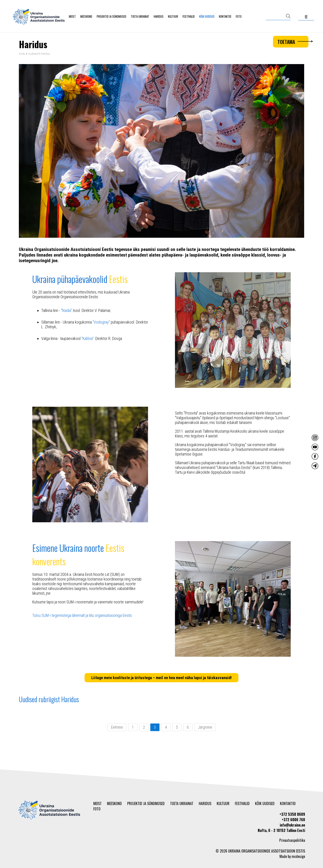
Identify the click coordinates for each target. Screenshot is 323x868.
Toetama (293, 42)
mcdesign (298, 856)
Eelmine (117, 728)
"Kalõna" (87, 339)
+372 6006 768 (293, 820)
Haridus (159, 16)
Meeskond (86, 16)
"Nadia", (67, 311)
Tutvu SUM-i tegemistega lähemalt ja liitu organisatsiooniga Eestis (82, 616)
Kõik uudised (207, 16)
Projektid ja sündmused (111, 16)
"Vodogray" (101, 323)
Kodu (22, 55)
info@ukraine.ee (292, 825)
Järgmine (205, 728)
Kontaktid (225, 16)
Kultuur (173, 16)
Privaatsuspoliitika (292, 840)
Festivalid (189, 16)
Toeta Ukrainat (140, 16)
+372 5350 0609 (292, 814)
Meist (72, 16)
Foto (239, 16)
